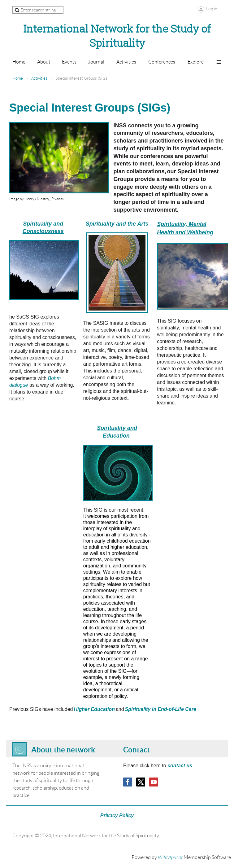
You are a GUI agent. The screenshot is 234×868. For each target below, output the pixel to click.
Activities (39, 78)
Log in (212, 9)
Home (18, 78)
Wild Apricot (170, 857)
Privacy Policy (117, 815)
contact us (180, 766)
